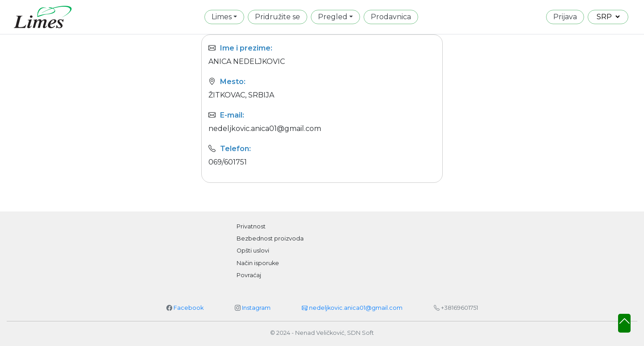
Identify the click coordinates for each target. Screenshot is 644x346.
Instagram (256, 308)
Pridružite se (278, 17)
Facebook (189, 308)
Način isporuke (258, 263)
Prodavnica (391, 17)
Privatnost (251, 226)
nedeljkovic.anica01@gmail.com (352, 308)
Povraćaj (249, 275)
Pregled (333, 17)
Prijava (565, 17)
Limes (222, 17)
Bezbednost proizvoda (270, 238)
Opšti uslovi (253, 251)
